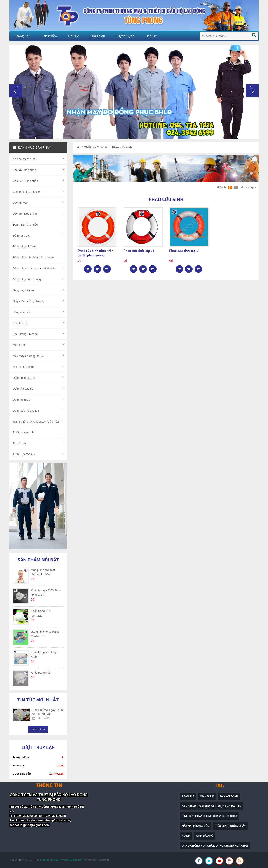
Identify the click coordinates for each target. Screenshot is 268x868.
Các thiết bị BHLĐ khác (38, 191)
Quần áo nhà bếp (38, 377)
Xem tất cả (38, 729)
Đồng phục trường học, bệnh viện (38, 268)
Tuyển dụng (125, 36)
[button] (16, 111)
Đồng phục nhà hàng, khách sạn (38, 257)
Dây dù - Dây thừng (38, 213)
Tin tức (73, 36)
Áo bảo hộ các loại (38, 159)
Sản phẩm (49, 36)
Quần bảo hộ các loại (38, 410)
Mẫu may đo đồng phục (38, 356)
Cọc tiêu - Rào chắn (38, 181)
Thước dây (38, 443)
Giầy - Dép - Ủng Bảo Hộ (38, 301)
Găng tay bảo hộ (38, 290)
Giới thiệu (97, 36)
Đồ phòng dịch (38, 235)
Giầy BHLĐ (207, 796)
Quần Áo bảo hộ (38, 388)
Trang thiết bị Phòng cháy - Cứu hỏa (38, 421)
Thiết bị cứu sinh (38, 432)
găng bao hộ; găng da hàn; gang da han (211, 806)
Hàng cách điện (38, 312)
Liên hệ (151, 36)
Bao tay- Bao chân (38, 170)
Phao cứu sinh (122, 147)
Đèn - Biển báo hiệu (38, 224)
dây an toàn (229, 796)
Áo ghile (188, 796)
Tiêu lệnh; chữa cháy (230, 826)
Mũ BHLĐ (38, 345)
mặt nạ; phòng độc (195, 826)
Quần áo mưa (38, 399)
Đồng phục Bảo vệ (38, 246)
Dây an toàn (38, 202)
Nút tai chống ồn (38, 366)
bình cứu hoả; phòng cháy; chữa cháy (210, 816)
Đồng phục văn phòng (38, 279)
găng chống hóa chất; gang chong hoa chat (215, 846)
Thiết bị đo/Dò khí (38, 454)
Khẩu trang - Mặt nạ (38, 334)
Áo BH (186, 836)
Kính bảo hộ (38, 323)
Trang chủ (23, 36)
